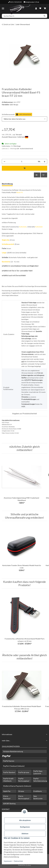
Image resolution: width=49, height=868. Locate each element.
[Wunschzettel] (40, 8)
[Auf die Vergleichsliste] (37, 175)
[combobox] (24, 119)
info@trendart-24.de (32, 2)
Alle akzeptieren (25, 820)
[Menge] (22, 161)
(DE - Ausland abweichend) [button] (25, 149)
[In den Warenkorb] (4, 32)
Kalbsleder (23, 227)
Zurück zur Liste (9, 24)
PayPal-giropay (24, 772)
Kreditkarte (38, 791)
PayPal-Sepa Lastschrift (38, 772)
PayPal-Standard (9, 772)
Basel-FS (20, 192)
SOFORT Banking (9, 804)
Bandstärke (6, 262)
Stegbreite (5, 240)
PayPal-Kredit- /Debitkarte (9, 780)
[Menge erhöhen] (45, 161)
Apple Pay (7, 791)
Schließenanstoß (8, 244)
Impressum (8, 861)
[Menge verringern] (4, 161)
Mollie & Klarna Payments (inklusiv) (17, 786)
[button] (36, 8)
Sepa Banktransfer (38, 797)
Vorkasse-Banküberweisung (13, 751)
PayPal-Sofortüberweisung (40, 780)
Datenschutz (18, 861)
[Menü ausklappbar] (3, 7)
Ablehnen (25, 834)
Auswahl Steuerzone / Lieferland (15, 137)
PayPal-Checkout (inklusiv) (14, 766)
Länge (4, 253)
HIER (23, 406)
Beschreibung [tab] (7, 184)
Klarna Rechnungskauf (24, 797)
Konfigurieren (25, 827)
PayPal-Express (9, 761)
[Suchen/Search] (22, 16)
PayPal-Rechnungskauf (24, 780)
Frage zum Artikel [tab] (23, 184)
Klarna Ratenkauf (7, 797)
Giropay (21, 791)
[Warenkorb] (45, 8)
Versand (19, 135)
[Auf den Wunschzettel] (44, 175)
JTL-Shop (28, 865)
